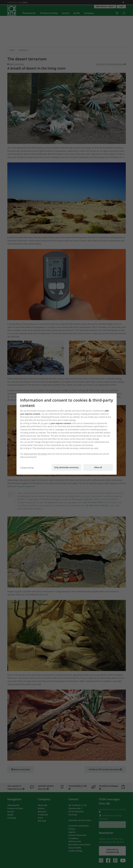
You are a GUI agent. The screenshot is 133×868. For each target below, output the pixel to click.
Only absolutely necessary (66, 467)
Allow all (98, 467)
